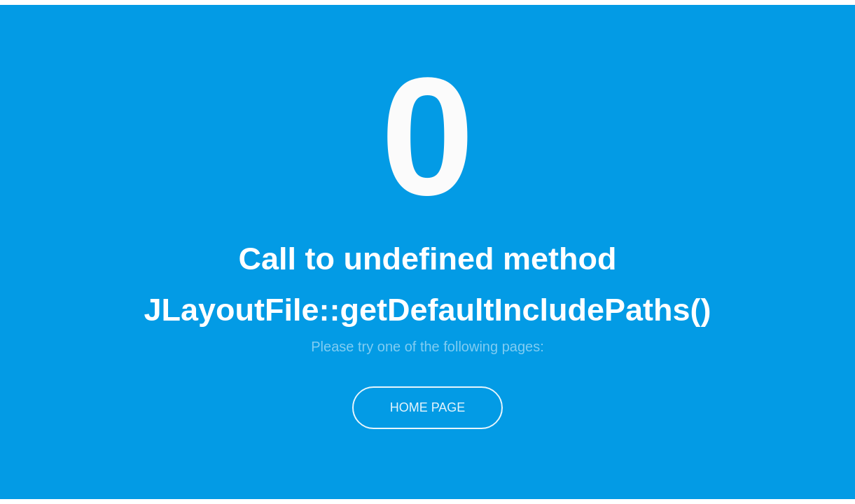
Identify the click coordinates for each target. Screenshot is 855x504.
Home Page (428, 407)
